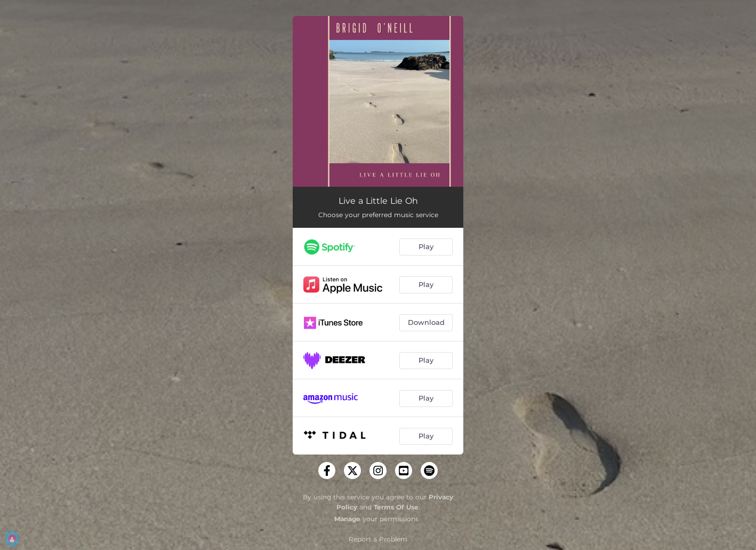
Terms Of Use (396, 507)
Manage (347, 519)
